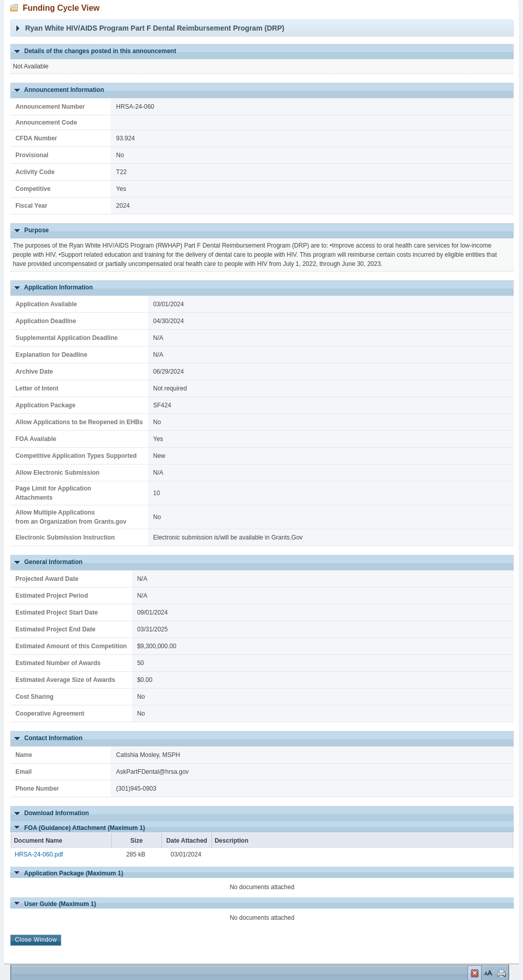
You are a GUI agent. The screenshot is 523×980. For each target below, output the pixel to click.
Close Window (474, 974)
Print (500, 973)
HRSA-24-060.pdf (39, 854)
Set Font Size (487, 973)
